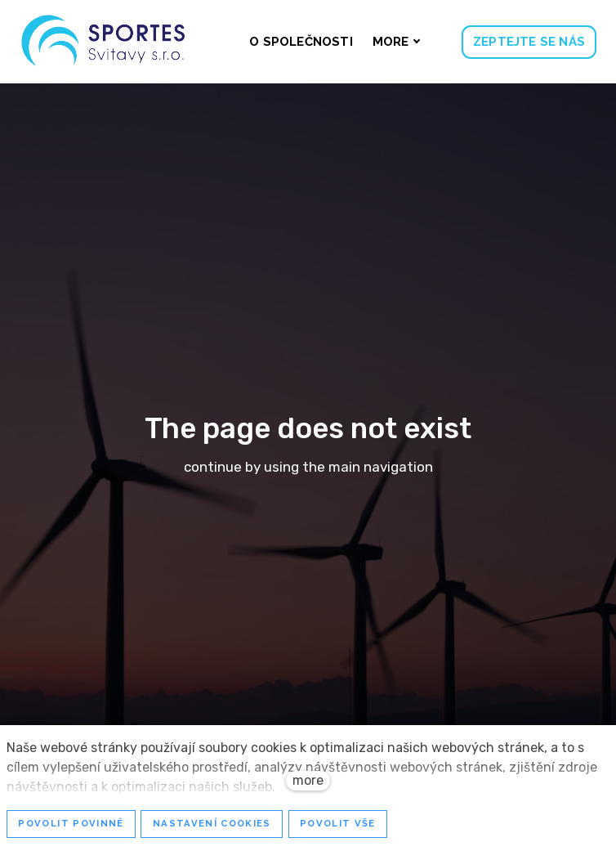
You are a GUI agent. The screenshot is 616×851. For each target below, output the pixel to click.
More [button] (397, 42)
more (308, 780)
